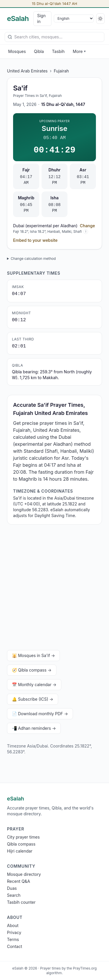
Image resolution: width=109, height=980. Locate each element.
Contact (15, 946)
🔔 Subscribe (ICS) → (33, 699)
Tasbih (58, 51)
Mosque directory (24, 874)
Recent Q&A (18, 881)
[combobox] (54, 37)
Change (87, 226)
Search (14, 895)
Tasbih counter (21, 902)
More (79, 51)
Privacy (14, 932)
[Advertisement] (54, 588)
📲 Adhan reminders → (34, 728)
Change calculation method (33, 259)
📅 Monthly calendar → (34, 685)
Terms (13, 939)
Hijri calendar (20, 851)
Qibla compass (21, 844)
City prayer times (23, 837)
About (13, 925)
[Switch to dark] (100, 19)
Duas (12, 888)
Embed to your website (35, 240)
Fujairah (61, 71)
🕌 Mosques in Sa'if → (33, 655)
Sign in (41, 18)
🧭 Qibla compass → (32, 670)
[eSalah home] (18, 19)
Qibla (39, 51)
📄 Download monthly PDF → (40, 714)
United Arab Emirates (27, 71)
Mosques (17, 51)
